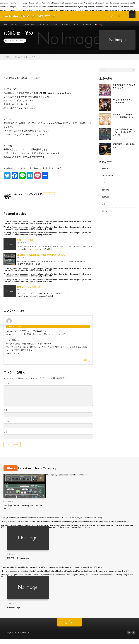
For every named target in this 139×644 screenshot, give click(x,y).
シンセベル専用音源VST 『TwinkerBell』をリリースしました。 (124, 135)
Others (21, 44)
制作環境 (106, 193)
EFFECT (105, 172)
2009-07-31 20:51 (14, 330)
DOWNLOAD (50, 25)
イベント (106, 186)
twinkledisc (24, 638)
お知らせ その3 (25, 243)
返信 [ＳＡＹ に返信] (85, 363)
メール (6, 424)
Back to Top (69, 628)
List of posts (48, 198)
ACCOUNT (97, 25)
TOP (6, 25)
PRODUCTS (17, 25)
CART (86, 25)
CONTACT (74, 25)
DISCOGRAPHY (33, 25)
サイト (6, 435)
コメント (7, 386)
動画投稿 (106, 200)
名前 (5, 413)
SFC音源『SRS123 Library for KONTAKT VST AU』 (42, 258)
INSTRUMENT (108, 179)
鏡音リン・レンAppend (29, 290)
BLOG (63, 25)
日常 (104, 207)
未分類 (105, 214)
